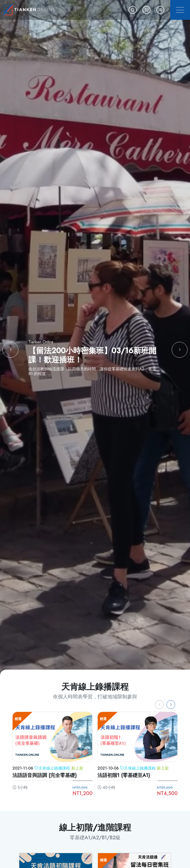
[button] (133, 10)
